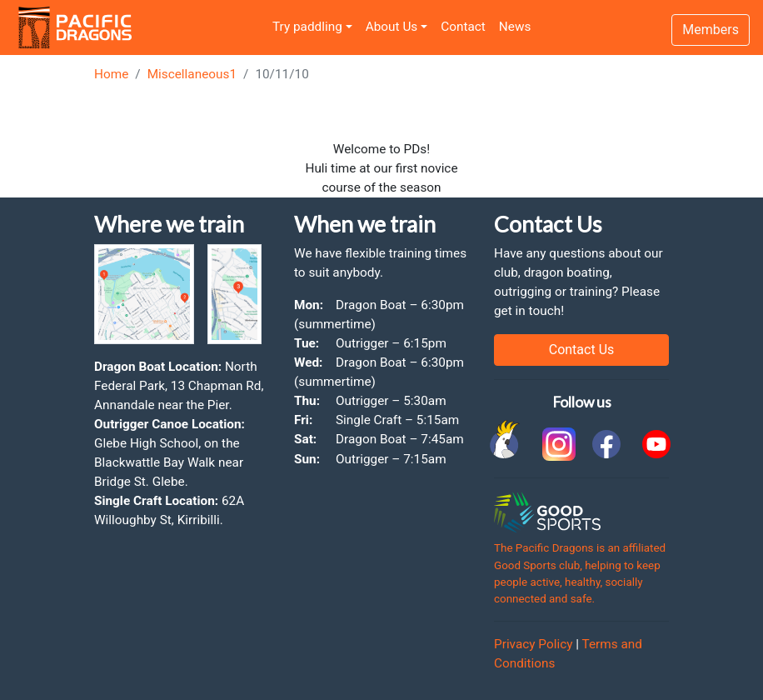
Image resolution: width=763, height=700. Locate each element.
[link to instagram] (556, 444)
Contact (463, 27)
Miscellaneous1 (192, 74)
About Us (392, 27)
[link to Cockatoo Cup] (506, 444)
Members (711, 30)
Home (111, 74)
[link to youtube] (656, 444)
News (515, 27)
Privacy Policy (533, 644)
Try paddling (307, 27)
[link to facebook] (606, 444)
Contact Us (582, 350)
